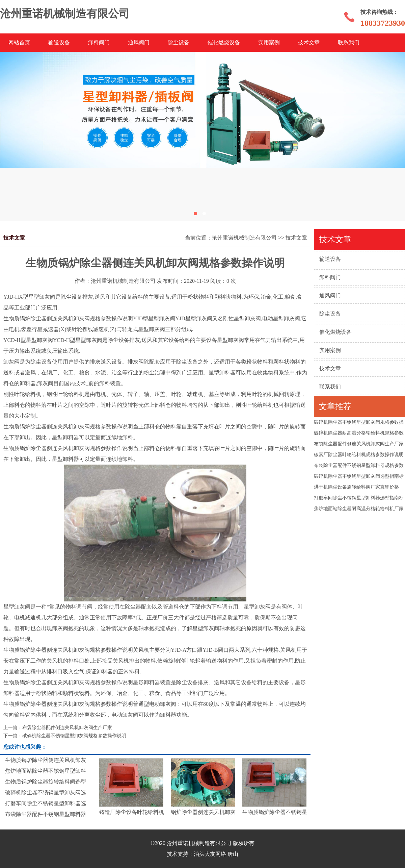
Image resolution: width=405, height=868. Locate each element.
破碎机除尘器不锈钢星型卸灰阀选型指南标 (359, 476)
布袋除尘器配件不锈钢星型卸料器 (46, 814)
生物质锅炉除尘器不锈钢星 (275, 812)
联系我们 (349, 42)
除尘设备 (179, 42)
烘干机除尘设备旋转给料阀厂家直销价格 (356, 487)
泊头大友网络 (210, 854)
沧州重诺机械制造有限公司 (244, 238)
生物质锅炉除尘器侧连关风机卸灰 (46, 760)
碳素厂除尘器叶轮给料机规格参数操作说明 (359, 455)
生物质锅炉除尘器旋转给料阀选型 (46, 782)
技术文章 (309, 42)
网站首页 (19, 42)
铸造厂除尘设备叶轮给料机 (132, 812)
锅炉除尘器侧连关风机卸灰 (203, 812)
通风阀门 (139, 42)
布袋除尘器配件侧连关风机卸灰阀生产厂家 (359, 444)
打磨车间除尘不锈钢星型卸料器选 (46, 803)
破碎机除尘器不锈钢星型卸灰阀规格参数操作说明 (74, 736)
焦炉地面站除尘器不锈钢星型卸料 (46, 771)
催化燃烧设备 (224, 42)
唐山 (233, 854)
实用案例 (269, 42)
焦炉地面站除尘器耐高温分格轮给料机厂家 (359, 509)
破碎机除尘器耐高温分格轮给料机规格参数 (359, 433)
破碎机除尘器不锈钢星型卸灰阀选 (46, 792)
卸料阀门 (99, 42)
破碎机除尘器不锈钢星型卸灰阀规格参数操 (359, 422)
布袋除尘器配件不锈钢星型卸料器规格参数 (359, 465)
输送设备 (59, 42)
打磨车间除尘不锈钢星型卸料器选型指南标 (359, 498)
